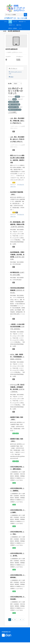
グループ (15, 22)
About (11, 77)
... (18, 620)
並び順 (10, 84)
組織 (10, 22)
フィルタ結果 (12, 112)
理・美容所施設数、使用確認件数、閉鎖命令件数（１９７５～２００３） (17, 224)
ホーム (6, 22)
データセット (13, 68)
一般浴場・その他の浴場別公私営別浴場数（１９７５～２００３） (17, 327)
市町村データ (12, 25)
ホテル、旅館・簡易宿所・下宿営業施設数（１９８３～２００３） (17, 357)
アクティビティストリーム (15, 73)
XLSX (17, 433)
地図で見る (19, 25)
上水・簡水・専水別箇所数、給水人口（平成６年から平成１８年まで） (17, 139)
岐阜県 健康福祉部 (14, 31)
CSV (14, 183)
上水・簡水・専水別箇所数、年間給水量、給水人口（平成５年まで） (17, 121)
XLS (14, 433)
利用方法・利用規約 (13, 28)
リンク (20, 28)
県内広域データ (22, 22)
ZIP (14, 131)
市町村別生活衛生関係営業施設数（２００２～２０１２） (17, 290)
